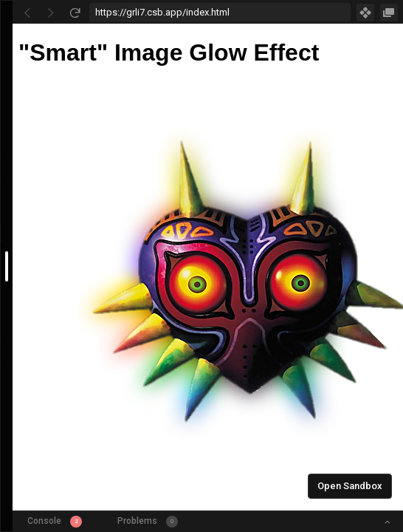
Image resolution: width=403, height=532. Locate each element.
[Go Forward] (51, 13)
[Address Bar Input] (220, 13)
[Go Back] (27, 13)
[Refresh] (75, 13)
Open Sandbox (350, 486)
